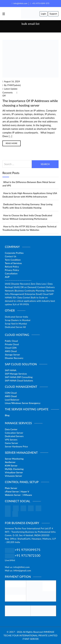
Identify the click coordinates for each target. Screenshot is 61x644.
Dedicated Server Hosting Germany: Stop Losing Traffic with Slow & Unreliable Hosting (27, 206)
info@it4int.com (20, 3)
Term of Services (13, 263)
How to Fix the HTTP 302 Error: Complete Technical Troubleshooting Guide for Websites (29, 228)
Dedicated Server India (16, 317)
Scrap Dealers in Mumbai (18, 320)
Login (44, 14)
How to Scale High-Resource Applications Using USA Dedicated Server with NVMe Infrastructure (30, 195)
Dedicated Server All (15, 327)
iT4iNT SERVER (30, 639)
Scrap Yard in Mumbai (16, 324)
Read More (12, 143)
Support (53, 14)
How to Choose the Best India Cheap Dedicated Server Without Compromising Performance (27, 217)
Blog (7, 415)
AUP (7, 277)
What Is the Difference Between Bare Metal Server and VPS (29, 184)
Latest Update (11, 89)
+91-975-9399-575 (40, 3)
